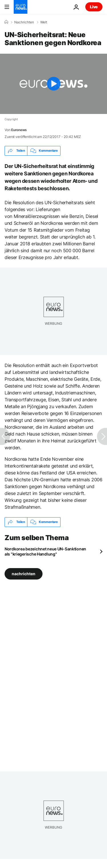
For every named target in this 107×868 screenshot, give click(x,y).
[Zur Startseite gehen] (21, 7)
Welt (44, 22)
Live (94, 7)
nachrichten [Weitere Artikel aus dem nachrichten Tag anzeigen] (24, 574)
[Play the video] (53, 84)
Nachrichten (24, 22)
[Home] (6, 22)
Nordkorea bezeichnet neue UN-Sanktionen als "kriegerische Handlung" (45, 551)
